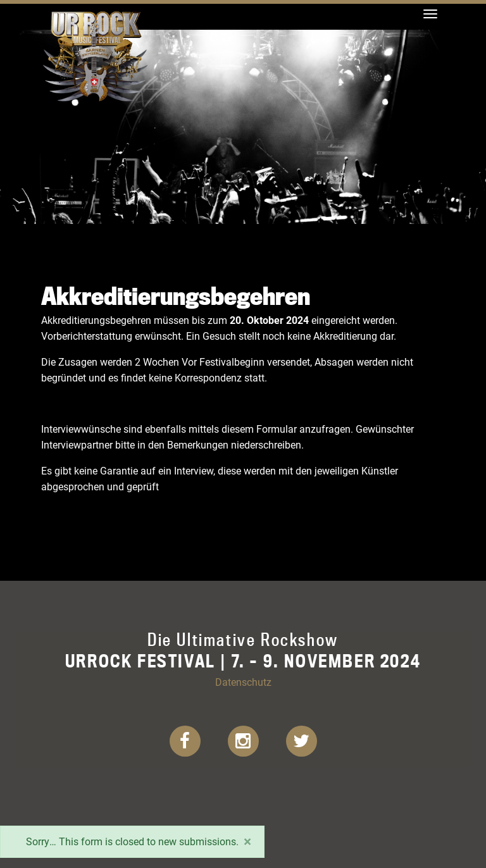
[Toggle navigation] (430, 14)
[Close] (247, 841)
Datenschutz (243, 682)
